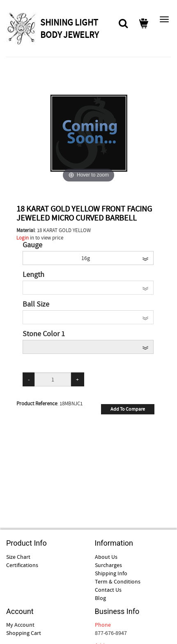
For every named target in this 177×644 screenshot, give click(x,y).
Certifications (22, 565)
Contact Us (108, 590)
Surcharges (108, 565)
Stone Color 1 (44, 334)
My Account (20, 625)
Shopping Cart (24, 633)
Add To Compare (128, 409)
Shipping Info (111, 573)
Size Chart (18, 557)
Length (33, 275)
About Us (106, 557)
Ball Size (36, 305)
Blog (100, 598)
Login (23, 238)
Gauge (32, 245)
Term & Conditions (118, 581)
